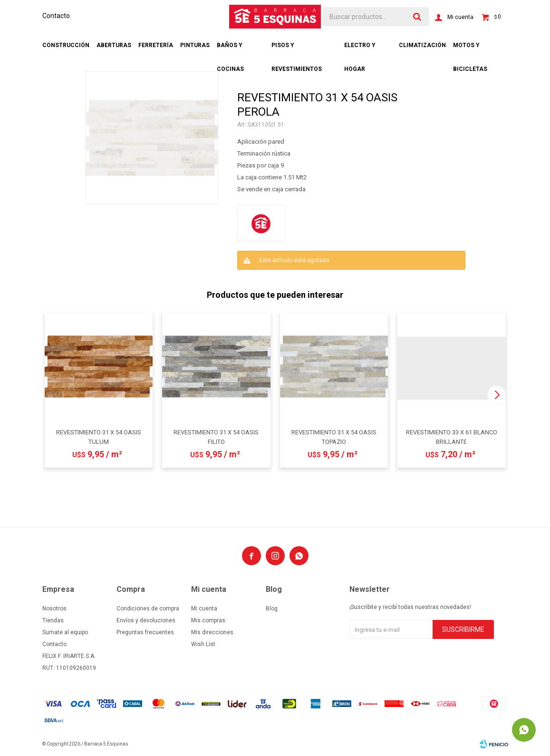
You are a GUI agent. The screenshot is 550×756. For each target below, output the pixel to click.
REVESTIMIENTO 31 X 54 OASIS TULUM (99, 437)
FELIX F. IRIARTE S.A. (69, 656)
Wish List (203, 644)
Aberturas (114, 45)
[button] (497, 395)
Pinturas (195, 45)
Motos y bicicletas (470, 49)
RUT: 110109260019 (69, 668)
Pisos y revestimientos (297, 49)
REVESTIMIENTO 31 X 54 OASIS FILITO (216, 437)
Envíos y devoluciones (146, 620)
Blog (272, 609)
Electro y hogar (360, 49)
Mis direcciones (212, 632)
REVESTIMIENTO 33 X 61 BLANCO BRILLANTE (452, 437)
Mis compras (208, 620)
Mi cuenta (204, 609)
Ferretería (156, 45)
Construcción (66, 45)
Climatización (422, 45)
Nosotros (54, 609)
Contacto (56, 16)
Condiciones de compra (148, 609)
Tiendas (53, 620)
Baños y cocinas (230, 49)
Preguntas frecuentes (145, 632)
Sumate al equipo (65, 632)
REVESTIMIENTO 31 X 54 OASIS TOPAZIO (334, 437)
